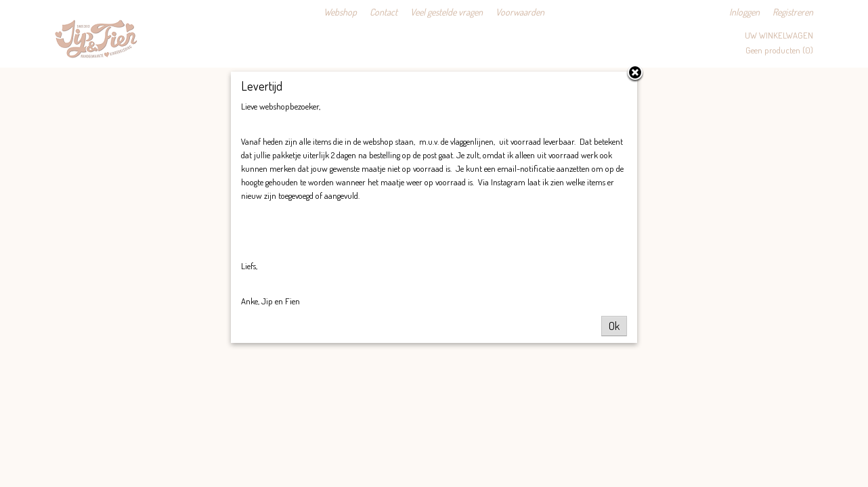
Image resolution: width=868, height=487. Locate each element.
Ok (614, 326)
